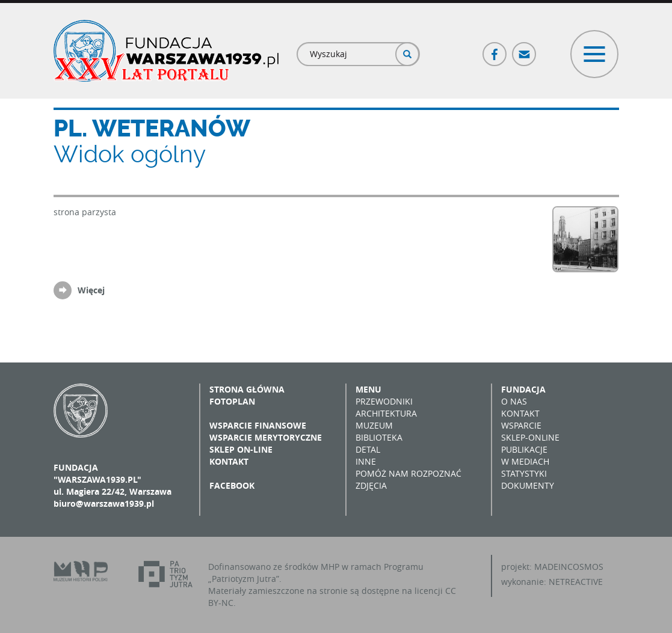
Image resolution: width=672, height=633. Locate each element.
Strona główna (247, 389)
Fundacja (523, 389)
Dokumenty (528, 485)
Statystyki (524, 473)
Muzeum (374, 425)
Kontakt (229, 461)
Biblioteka (379, 437)
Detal (368, 449)
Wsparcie (521, 425)
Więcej (91, 290)
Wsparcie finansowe (258, 425)
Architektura (386, 413)
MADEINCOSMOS (569, 567)
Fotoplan (232, 401)
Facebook (495, 49)
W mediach (525, 461)
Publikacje (524, 449)
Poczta (525, 49)
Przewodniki (384, 401)
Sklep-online (530, 437)
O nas (514, 401)
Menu (368, 389)
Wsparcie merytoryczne (266, 437)
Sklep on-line (241, 449)
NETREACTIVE (576, 582)
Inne (366, 461)
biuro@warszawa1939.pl (104, 503)
